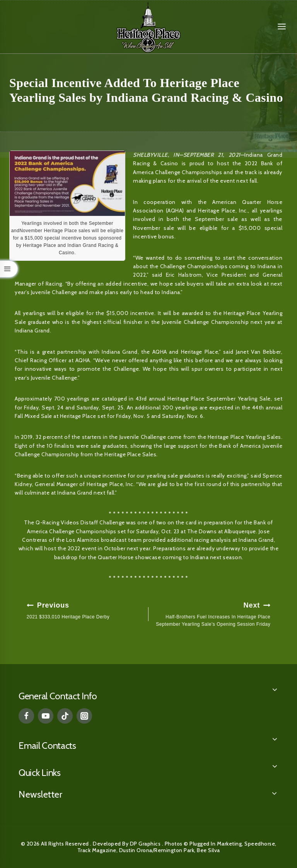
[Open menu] (282, 27)
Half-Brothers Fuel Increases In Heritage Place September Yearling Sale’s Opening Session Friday (212, 613)
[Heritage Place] (148, 27)
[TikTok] (65, 716)
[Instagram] (84, 716)
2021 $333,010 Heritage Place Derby (85, 610)
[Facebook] (26, 716)
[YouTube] (46, 716)
